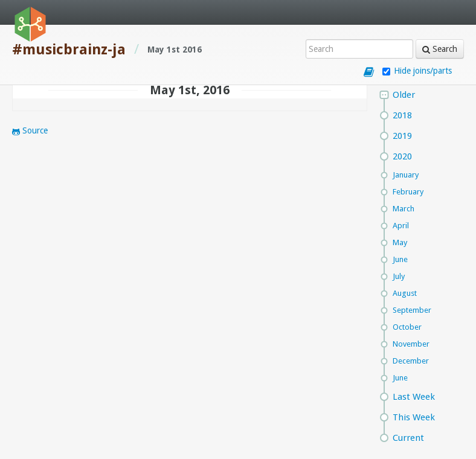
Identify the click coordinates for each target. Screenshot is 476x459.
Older (404, 95)
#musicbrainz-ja (69, 50)
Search (440, 49)
